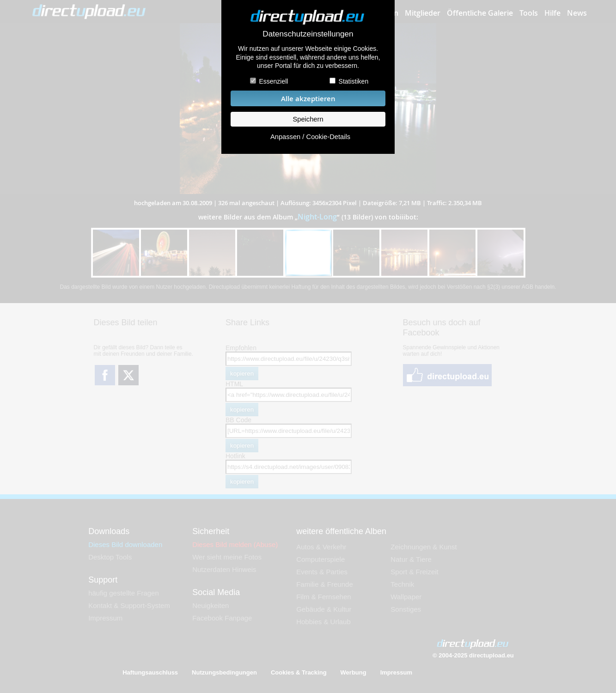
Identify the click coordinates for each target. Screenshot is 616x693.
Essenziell (273, 81)
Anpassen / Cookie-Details (310, 137)
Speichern (308, 119)
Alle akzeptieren (308, 99)
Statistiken (354, 81)
